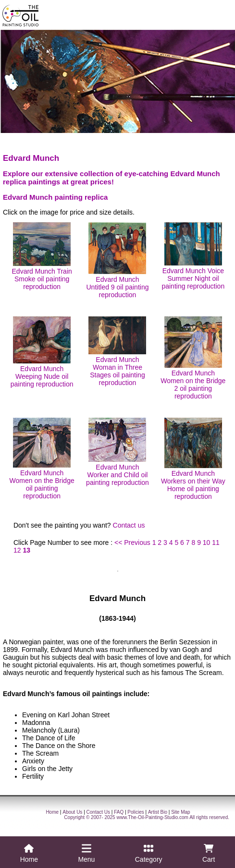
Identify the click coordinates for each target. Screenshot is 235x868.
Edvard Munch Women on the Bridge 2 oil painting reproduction (193, 358)
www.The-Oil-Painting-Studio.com (152, 817)
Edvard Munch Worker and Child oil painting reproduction (117, 452)
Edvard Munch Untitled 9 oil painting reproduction (118, 260)
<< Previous (132, 542)
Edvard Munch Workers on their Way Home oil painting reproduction (193, 459)
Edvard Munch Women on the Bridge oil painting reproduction (42, 459)
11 (216, 542)
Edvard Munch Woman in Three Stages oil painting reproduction (117, 351)
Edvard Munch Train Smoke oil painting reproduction (42, 256)
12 (17, 550)
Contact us (129, 525)
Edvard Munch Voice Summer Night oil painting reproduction (193, 256)
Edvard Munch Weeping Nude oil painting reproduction (42, 352)
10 (207, 542)
